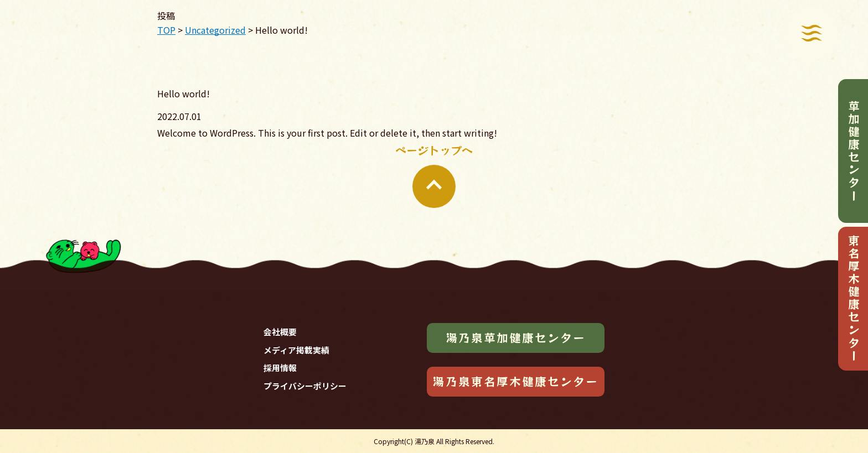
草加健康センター (854, 151)
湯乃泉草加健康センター (516, 337)
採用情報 (280, 368)
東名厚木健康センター (854, 298)
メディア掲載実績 (296, 350)
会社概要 (280, 332)
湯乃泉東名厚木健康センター (515, 381)
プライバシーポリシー (305, 386)
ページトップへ (434, 175)
